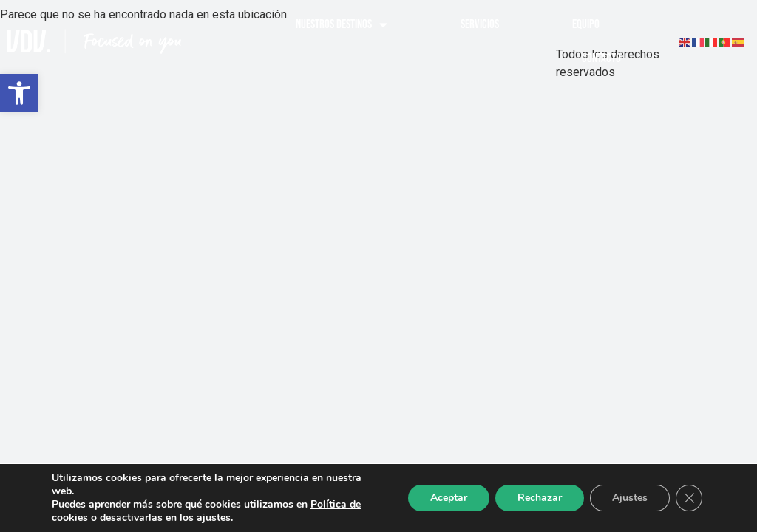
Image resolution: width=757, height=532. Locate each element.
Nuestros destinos (342, 25)
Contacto (601, 58)
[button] (19, 93)
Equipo (586, 24)
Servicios (480, 24)
